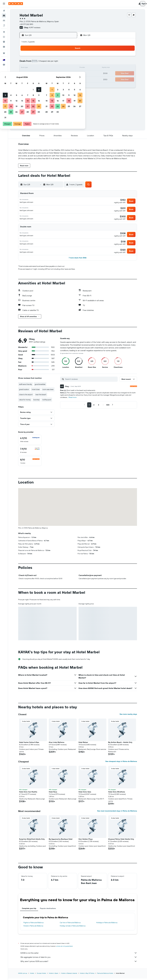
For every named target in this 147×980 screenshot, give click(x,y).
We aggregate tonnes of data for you (79, 959)
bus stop (36, 401)
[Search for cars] (4, 20)
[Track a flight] (4, 37)
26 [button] (47, 79)
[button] (4, 4)
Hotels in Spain (54, 975)
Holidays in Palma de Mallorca (107, 924)
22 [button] (64, 74)
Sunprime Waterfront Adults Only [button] (32, 841)
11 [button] (42, 68)
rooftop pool (47, 401)
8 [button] (64, 62)
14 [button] (59, 68)
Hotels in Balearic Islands (69, 975)
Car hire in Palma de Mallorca (70, 924)
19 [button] (47, 74)
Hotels (32, 975)
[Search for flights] (4, 11)
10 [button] (36, 68)
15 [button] (64, 68)
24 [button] (36, 79)
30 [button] (70, 79)
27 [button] (53, 79)
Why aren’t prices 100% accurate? (79, 963)
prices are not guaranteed (64, 948)
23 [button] (70, 74)
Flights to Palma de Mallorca (33, 924)
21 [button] (59, 74)
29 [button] (64, 79)
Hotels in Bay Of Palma (87, 975)
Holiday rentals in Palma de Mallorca (73, 928)
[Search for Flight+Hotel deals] (4, 25)
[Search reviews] (91, 381)
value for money (25, 401)
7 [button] (58, 62)
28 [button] (58, 79)
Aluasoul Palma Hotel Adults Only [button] (121, 841)
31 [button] (36, 85)
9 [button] (70, 62)
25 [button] (42, 79)
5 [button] (47, 62)
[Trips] (4, 53)
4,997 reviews (35, 27)
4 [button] (42, 62)
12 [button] (47, 68)
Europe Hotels (41, 975)
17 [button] (36, 74)
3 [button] (36, 62)
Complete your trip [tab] (29, 910)
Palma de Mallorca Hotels (105, 975)
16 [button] (70, 68)
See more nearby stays (128, 716)
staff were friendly (26, 386)
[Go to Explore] (4, 32)
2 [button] (70, 57)
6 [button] (53, 62)
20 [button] (53, 74)
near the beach (41, 396)
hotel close (36, 391)
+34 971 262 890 (26, 24)
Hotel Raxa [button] (53, 794)
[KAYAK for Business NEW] (4, 47)
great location (24, 391)
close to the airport (26, 396)
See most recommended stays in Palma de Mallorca (117, 813)
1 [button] (64, 57)
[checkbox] (30, 441)
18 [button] (42, 74)
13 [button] (53, 68)
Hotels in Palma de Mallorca (33, 928)
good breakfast (40, 386)
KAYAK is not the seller (79, 955)
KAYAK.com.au (23, 975)
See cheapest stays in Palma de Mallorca (121, 763)
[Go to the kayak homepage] (16, 4)
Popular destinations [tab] (48, 910)
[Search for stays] (4, 16)
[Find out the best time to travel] (4, 42)
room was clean (48, 391)
